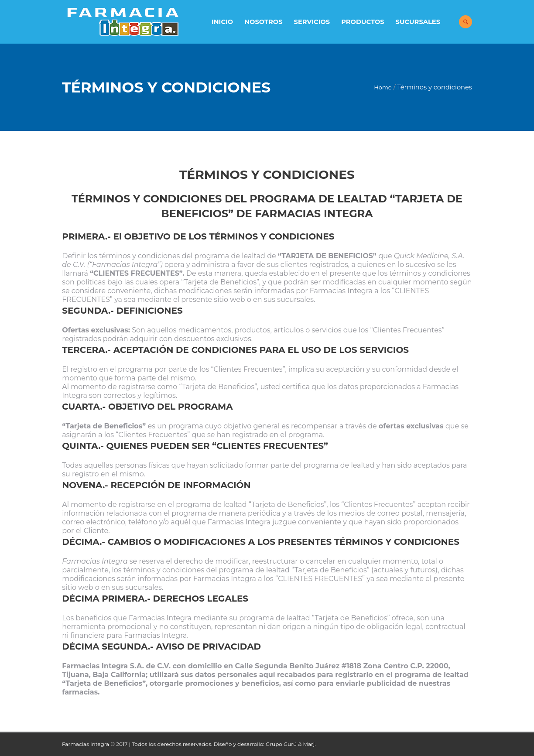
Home (383, 87)
